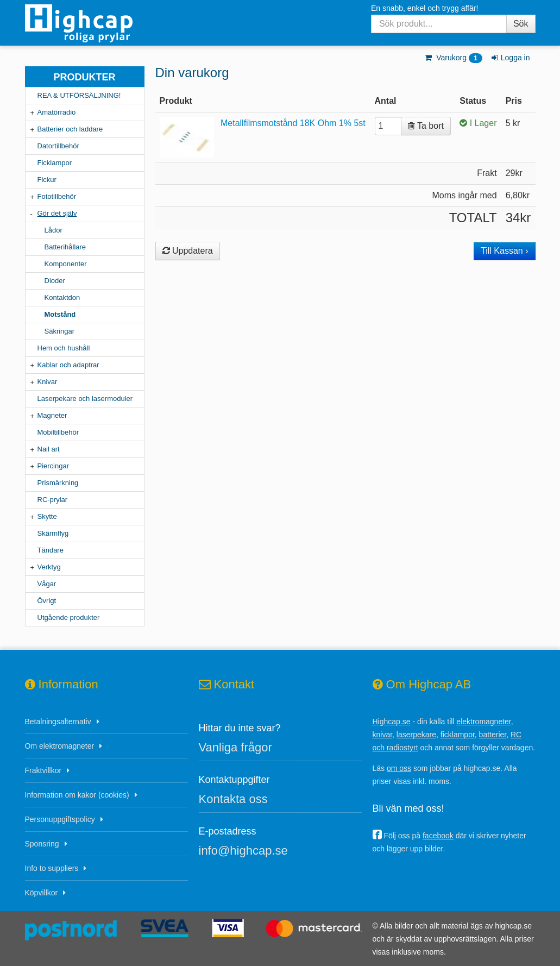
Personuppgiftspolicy (60, 819)
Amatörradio (57, 112)
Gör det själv (57, 213)
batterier (493, 735)
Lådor (54, 230)
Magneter (52, 415)
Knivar (48, 382)
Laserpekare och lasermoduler (85, 399)
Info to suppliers (52, 868)
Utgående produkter (69, 617)
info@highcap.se (243, 851)
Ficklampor (55, 163)
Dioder (55, 281)
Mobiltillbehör (58, 432)
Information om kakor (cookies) (77, 795)
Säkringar (60, 331)
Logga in (510, 58)
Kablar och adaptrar (68, 365)
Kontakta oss (233, 799)
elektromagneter (483, 722)
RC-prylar (53, 500)
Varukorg (453, 58)
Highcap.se (392, 722)
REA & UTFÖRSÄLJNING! (79, 95)
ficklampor (458, 735)
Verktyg (49, 567)
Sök (521, 24)
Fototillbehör (57, 196)
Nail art (49, 449)
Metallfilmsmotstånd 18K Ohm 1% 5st (293, 123)
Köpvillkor (42, 893)
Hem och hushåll (64, 348)
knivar (383, 735)
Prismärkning (58, 483)
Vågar (47, 584)
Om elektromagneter (60, 746)
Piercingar (54, 466)
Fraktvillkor (43, 770)
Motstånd (60, 314)
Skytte (47, 516)
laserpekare (416, 735)
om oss (399, 768)
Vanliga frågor (235, 747)
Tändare (51, 550)
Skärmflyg (53, 533)
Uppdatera (188, 251)
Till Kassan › (504, 251)
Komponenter (66, 264)
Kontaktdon (62, 297)
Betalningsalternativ (58, 722)
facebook (438, 836)
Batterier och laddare (70, 129)
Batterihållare (65, 247)
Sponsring (42, 844)
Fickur (47, 180)
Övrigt (47, 601)
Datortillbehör (58, 146)
